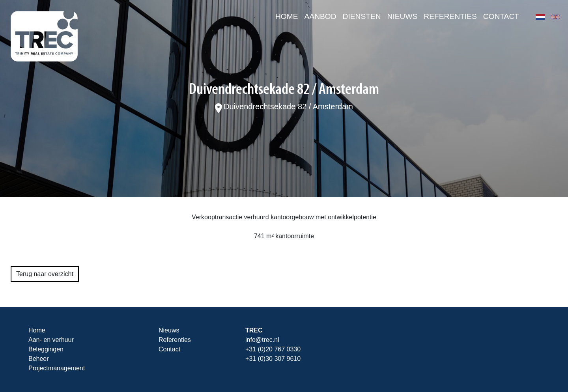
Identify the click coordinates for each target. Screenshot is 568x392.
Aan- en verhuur (51, 340)
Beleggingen (46, 349)
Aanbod (320, 16)
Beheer (39, 359)
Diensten (362, 16)
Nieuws (403, 16)
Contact (501, 16)
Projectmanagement (57, 368)
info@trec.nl (262, 340)
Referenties (450, 16)
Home (287, 16)
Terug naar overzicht (45, 274)
